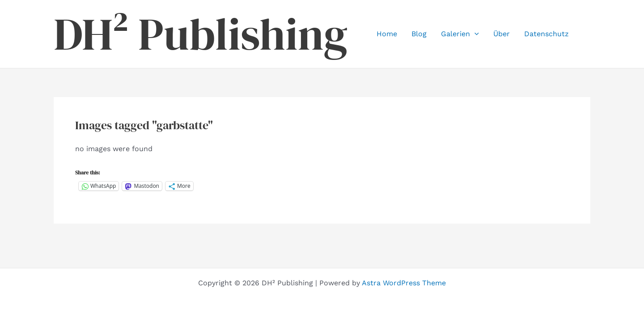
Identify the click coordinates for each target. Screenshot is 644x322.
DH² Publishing (201, 34)
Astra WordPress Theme (404, 283)
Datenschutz (547, 34)
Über (502, 34)
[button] (475, 34)
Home (387, 34)
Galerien (460, 34)
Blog (419, 34)
